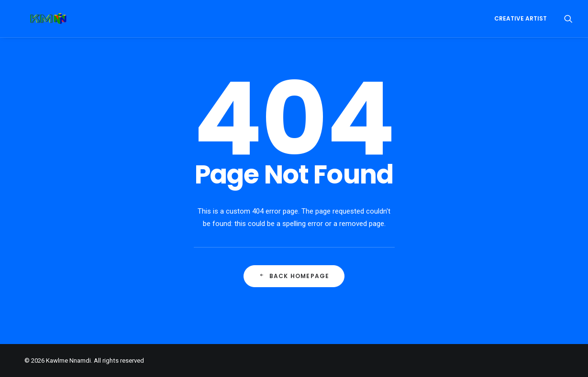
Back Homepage (294, 276)
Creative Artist (521, 18)
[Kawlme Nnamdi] (34, 19)
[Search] (568, 19)
